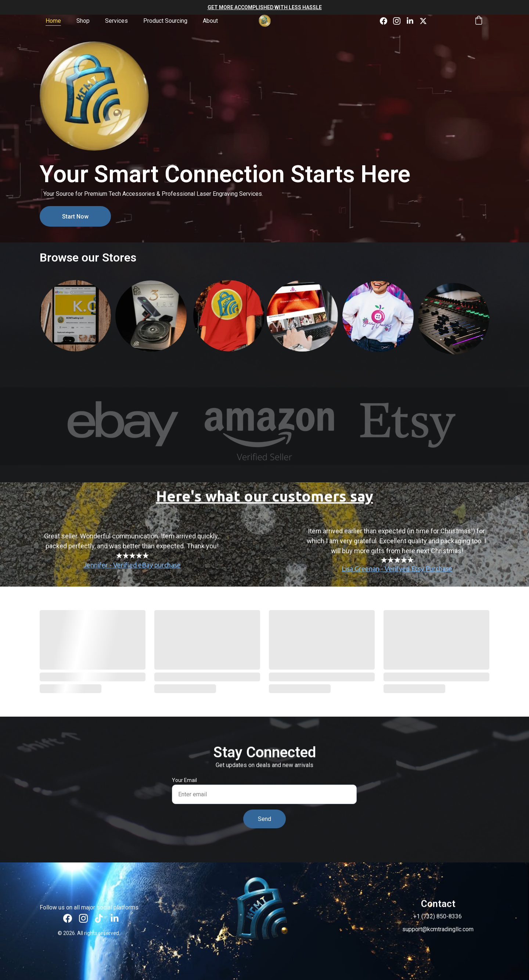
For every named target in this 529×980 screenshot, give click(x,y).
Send (264, 819)
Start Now (75, 217)
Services (116, 21)
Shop (83, 21)
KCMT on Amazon (151, 328)
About (210, 21)
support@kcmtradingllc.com (438, 931)
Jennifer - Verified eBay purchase (132, 571)
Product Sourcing (165, 21)
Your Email (184, 780)
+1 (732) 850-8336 (438, 918)
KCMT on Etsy (229, 326)
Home (53, 21)
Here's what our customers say (265, 499)
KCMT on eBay (75, 328)
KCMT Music (454, 315)
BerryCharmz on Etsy (378, 328)
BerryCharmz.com (303, 316)
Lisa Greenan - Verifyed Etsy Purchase (397, 576)
